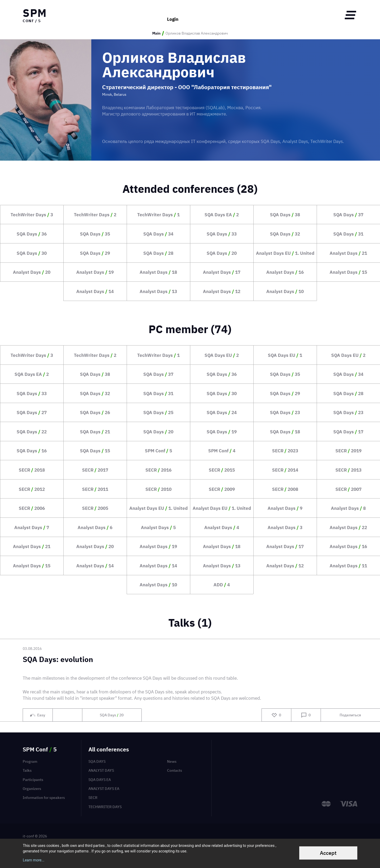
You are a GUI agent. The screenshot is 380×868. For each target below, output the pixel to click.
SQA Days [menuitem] (97, 761)
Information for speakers (44, 798)
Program (30, 761)
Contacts (175, 770)
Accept (328, 853)
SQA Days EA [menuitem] (100, 780)
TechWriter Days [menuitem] (105, 807)
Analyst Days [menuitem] (101, 770)
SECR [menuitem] (93, 798)
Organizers (32, 789)
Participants (33, 780)
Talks (27, 770)
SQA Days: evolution (58, 660)
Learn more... (34, 860)
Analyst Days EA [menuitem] (104, 789)
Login (173, 15)
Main (156, 33)
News (172, 761)
